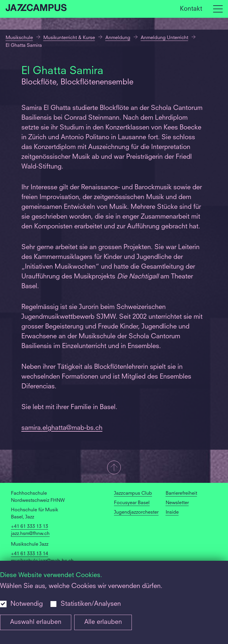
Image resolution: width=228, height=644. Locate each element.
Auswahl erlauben (36, 622)
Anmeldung (118, 38)
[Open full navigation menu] (218, 9)
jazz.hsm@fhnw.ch (30, 534)
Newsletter (177, 503)
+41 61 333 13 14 (30, 554)
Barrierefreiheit (181, 494)
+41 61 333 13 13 (30, 527)
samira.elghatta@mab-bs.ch (62, 428)
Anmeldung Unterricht (164, 38)
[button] (114, 468)
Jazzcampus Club (133, 494)
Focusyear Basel (132, 503)
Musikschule (19, 38)
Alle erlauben (103, 622)
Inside (172, 512)
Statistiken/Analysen (91, 604)
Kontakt (191, 9)
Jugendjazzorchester (136, 512)
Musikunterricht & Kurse (69, 38)
